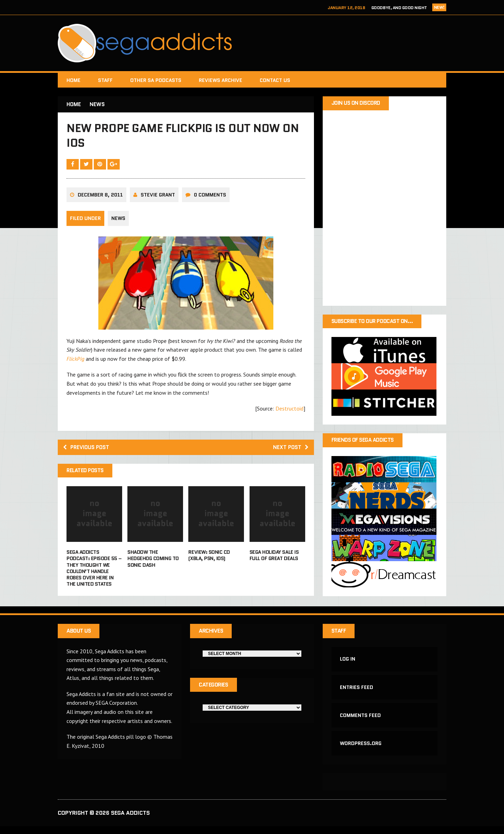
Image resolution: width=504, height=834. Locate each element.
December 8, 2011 (100, 198)
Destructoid (289, 412)
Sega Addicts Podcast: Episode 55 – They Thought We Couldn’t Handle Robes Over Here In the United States (94, 573)
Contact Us (275, 80)
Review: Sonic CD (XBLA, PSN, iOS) (209, 560)
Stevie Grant (158, 198)
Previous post (88, 451)
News (118, 222)
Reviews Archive (220, 80)
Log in (348, 664)
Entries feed (357, 693)
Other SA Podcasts (156, 80)
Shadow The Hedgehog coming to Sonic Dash (153, 563)
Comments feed (361, 722)
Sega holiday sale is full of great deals (274, 560)
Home (73, 80)
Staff (105, 80)
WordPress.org (361, 751)
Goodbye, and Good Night (399, 8)
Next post (290, 451)
